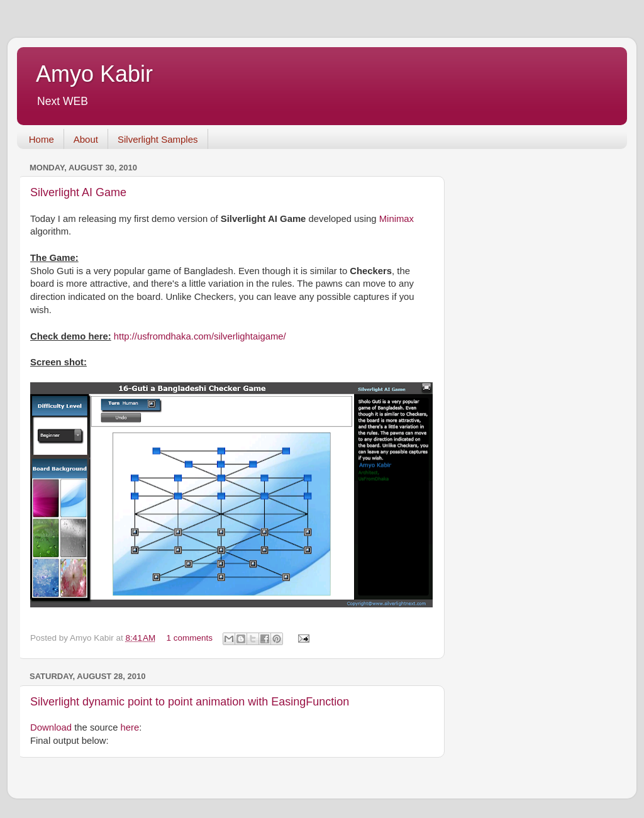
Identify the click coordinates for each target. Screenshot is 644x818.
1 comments (190, 638)
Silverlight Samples (158, 139)
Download (51, 727)
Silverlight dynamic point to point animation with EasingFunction (190, 702)
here (130, 727)
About (86, 139)
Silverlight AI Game (78, 192)
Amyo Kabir (94, 74)
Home (42, 139)
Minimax (397, 219)
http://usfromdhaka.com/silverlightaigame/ (200, 336)
